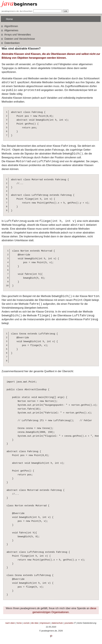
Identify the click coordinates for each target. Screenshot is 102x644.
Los (66, 11)
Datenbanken (10, 43)
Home (9, 19)
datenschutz (57, 623)
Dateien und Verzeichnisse (18, 39)
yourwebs (69, 623)
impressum (45, 623)
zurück (27, 623)
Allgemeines (10, 30)
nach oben (10, 623)
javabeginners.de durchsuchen (17, 11)
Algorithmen (9, 26)
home (19, 623)
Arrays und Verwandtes (16, 34)
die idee (35, 623)
